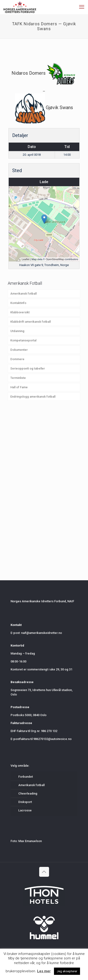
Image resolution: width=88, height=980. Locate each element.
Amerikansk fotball (23, 294)
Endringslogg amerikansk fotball (33, 397)
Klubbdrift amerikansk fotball (31, 322)
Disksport (25, 802)
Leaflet (26, 259)
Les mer (44, 971)
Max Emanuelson (30, 841)
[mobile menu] (82, 7)
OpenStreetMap (55, 259)
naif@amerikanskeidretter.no (42, 633)
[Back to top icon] (44, 872)
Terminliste (18, 378)
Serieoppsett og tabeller (28, 368)
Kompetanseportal (23, 340)
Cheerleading (28, 793)
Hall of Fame (19, 387)
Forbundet (26, 777)
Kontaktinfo (18, 303)
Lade (44, 182)
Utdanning (17, 331)
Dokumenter (19, 350)
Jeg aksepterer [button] (67, 971)
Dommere (17, 359)
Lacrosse (25, 810)
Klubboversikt (20, 312)
